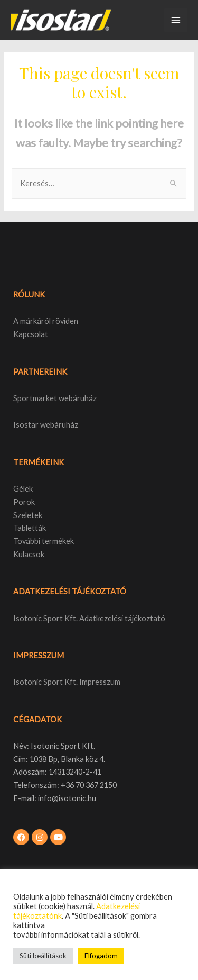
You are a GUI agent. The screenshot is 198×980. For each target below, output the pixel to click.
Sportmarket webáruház (55, 398)
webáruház (58, 425)
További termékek (44, 541)
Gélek (23, 489)
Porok (24, 502)
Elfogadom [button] (101, 956)
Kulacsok (29, 554)
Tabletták (30, 528)
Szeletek (28, 515)
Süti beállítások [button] (43, 956)
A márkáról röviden (46, 321)
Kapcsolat (31, 334)
